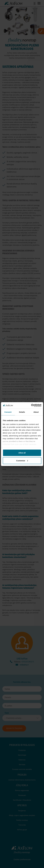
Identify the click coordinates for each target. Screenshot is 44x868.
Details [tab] (22, 412)
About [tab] (36, 412)
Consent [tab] (8, 412)
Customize (22, 460)
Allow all (22, 453)
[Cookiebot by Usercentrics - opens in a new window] (31, 405)
